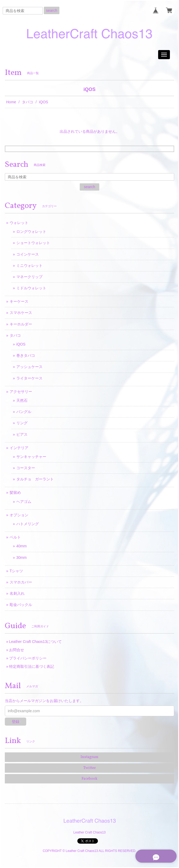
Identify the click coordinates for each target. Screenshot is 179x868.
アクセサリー (21, 392)
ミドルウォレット (31, 288)
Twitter (89, 768)
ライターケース (29, 378)
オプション (19, 515)
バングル (24, 412)
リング (22, 423)
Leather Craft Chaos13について (36, 642)
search (52, 10)
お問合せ (17, 650)
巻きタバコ (26, 355)
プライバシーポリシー (28, 658)
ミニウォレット (29, 266)
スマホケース (21, 313)
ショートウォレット (33, 243)
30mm (22, 558)
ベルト (15, 537)
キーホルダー (21, 324)
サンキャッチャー (31, 457)
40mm (22, 546)
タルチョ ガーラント (35, 479)
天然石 (22, 400)
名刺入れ (17, 593)
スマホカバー (21, 582)
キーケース (19, 301)
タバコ (28, 102)
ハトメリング (28, 524)
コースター (26, 468)
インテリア (19, 448)
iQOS (21, 344)
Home (11, 102)
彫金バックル (21, 605)
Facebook (89, 779)
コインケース (28, 254)
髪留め (15, 492)
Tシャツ (16, 571)
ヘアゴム (24, 502)
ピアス (22, 434)
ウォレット (19, 223)
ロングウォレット (31, 232)
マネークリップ (29, 277)
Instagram (89, 757)
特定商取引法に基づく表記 (32, 666)
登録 (16, 722)
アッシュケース (29, 367)
